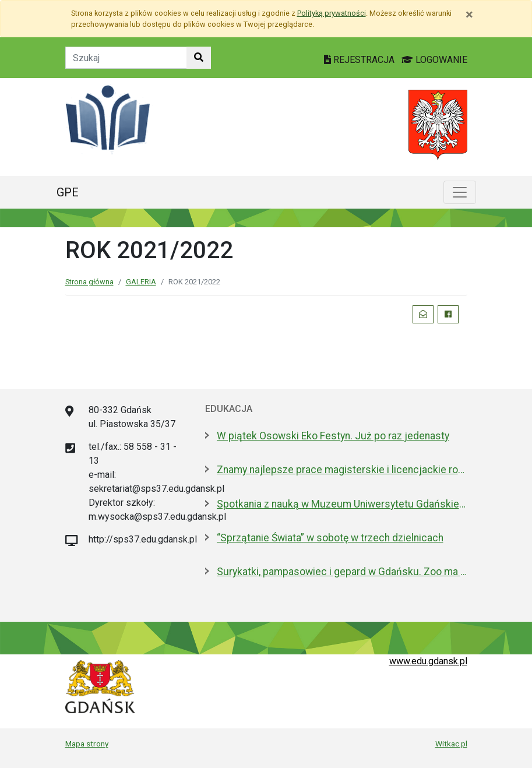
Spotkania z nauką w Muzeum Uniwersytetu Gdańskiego (342, 504)
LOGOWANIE (434, 60)
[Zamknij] (469, 15)
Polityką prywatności (332, 13)
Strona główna (89, 282)
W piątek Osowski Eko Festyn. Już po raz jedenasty (333, 436)
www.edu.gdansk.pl (428, 661)
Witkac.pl (451, 744)
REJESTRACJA (360, 60)
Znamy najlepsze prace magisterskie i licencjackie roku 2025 (342, 470)
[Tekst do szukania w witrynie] (126, 58)
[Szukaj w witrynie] (199, 58)
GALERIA (141, 282)
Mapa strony (87, 744)
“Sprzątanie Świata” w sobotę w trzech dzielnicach (330, 538)
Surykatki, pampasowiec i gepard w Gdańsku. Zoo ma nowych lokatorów (342, 572)
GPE (68, 192)
